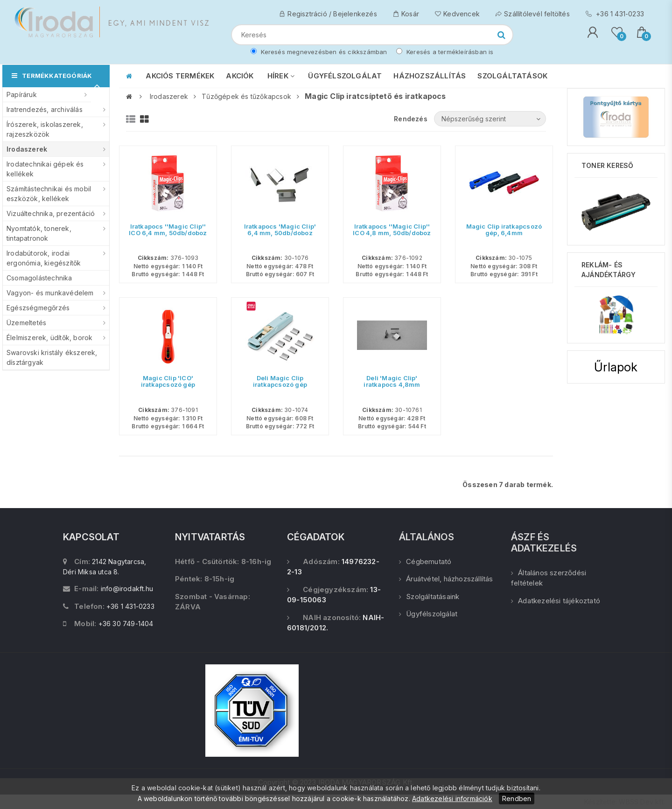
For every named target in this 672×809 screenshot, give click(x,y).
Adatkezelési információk (452, 799)
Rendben (517, 799)
